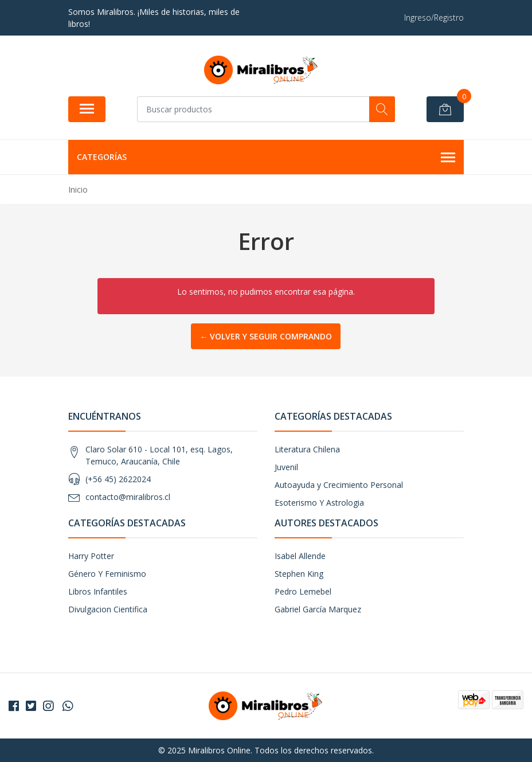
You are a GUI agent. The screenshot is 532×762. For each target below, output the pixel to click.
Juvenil (286, 467)
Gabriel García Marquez (318, 609)
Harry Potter (91, 556)
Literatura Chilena (307, 449)
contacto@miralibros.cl (128, 497)
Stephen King (299, 574)
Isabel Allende (300, 556)
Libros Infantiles (98, 591)
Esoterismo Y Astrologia (319, 503)
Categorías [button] (266, 158)
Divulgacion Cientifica (108, 609)
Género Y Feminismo (107, 574)
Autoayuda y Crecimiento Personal (339, 485)
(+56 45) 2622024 (118, 479)
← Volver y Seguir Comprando (266, 336)
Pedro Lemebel (303, 591)
